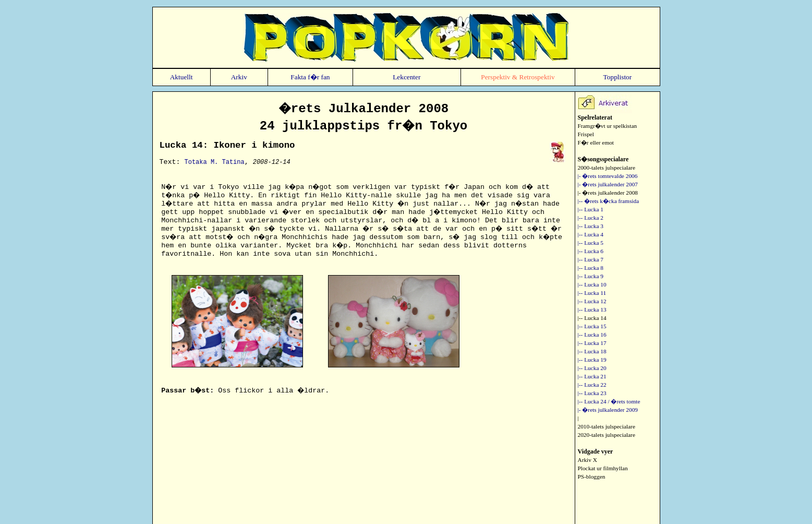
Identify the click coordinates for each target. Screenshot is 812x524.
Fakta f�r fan (310, 77)
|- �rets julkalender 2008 (608, 193)
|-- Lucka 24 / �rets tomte (609, 401)
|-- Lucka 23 (592, 393)
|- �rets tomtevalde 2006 (608, 176)
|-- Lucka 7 (591, 259)
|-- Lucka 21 (592, 376)
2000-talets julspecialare (607, 168)
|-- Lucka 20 (592, 368)
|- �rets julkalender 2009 (608, 410)
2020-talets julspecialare (607, 435)
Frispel (586, 134)
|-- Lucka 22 (592, 385)
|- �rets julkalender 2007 (608, 184)
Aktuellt (181, 77)
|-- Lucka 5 (591, 243)
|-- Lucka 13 (592, 309)
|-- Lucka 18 (592, 351)
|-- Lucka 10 (592, 284)
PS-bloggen (592, 477)
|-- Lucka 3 (591, 226)
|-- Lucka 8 (591, 268)
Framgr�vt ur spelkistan (608, 126)
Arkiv (239, 77)
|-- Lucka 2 (591, 218)
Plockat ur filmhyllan (603, 468)
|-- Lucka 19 (592, 360)
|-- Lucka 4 (591, 234)
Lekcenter (407, 77)
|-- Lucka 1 (591, 209)
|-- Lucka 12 (592, 301)
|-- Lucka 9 (591, 276)
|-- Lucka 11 (592, 293)
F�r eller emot (596, 142)
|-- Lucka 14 (592, 318)
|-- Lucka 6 (591, 251)
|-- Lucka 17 (592, 343)
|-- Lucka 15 (592, 326)
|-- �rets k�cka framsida (609, 201)
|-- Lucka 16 (592, 335)
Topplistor (618, 77)
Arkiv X (587, 460)
